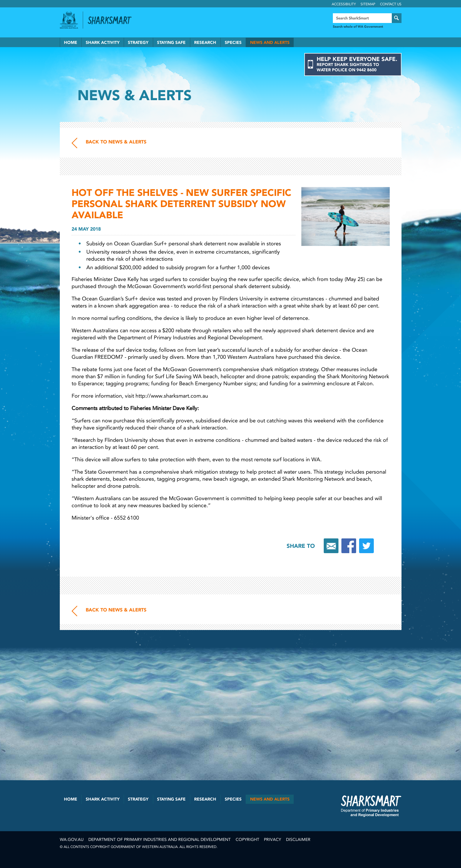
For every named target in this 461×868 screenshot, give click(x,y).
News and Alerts (270, 43)
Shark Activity (103, 43)
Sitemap (368, 4)
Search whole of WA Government (358, 27)
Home (71, 43)
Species (233, 43)
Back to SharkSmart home (112, 20)
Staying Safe (171, 43)
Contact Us (391, 4)
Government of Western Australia (69, 20)
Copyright (247, 840)
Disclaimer (298, 840)
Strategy (138, 43)
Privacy (272, 840)
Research (205, 43)
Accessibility (344, 4)
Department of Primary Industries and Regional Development (160, 840)
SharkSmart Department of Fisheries (371, 806)
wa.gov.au (72, 840)
